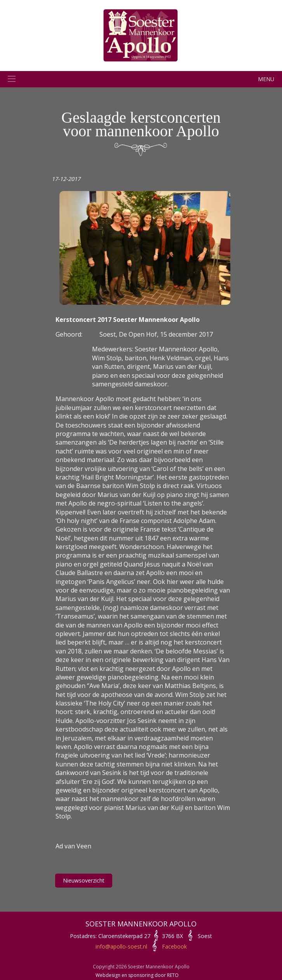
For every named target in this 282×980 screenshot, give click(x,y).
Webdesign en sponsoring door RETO (137, 975)
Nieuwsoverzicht (84, 880)
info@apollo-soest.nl (121, 946)
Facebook (174, 946)
